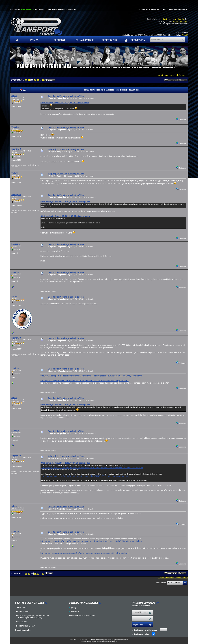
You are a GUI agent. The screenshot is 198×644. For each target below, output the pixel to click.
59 (43, 80)
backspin (16, 244)
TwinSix (15, 127)
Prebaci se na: (161, 583)
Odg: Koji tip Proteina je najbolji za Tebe (66, 96)
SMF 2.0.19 (74, 640)
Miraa (14, 96)
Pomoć (34, 40)
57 (38, 80)
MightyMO (16, 149)
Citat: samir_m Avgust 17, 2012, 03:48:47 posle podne (65, 202)
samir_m (15, 272)
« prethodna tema (166, 75)
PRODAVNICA (134, 40)
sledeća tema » (181, 75)
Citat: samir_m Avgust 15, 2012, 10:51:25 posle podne (65, 463)
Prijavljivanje (84, 40)
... (24, 80)
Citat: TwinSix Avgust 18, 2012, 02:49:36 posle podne (65, 103)
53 (26, 80)
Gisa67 (185, 35)
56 (35, 80)
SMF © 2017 (84, 640)
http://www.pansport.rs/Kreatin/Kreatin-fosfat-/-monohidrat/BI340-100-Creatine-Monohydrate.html (84, 381)
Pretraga (59, 40)
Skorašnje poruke (23, 630)
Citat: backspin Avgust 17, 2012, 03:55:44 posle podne (65, 216)
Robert (14, 296)
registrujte (180, 19)
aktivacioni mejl (180, 21)
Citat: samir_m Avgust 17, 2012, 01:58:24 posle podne (65, 405)
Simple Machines (96, 640)
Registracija (110, 40)
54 (29, 80)
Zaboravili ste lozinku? (142, 606)
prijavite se (166, 19)
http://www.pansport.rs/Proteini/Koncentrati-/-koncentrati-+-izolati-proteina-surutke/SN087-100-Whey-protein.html (91, 376)
